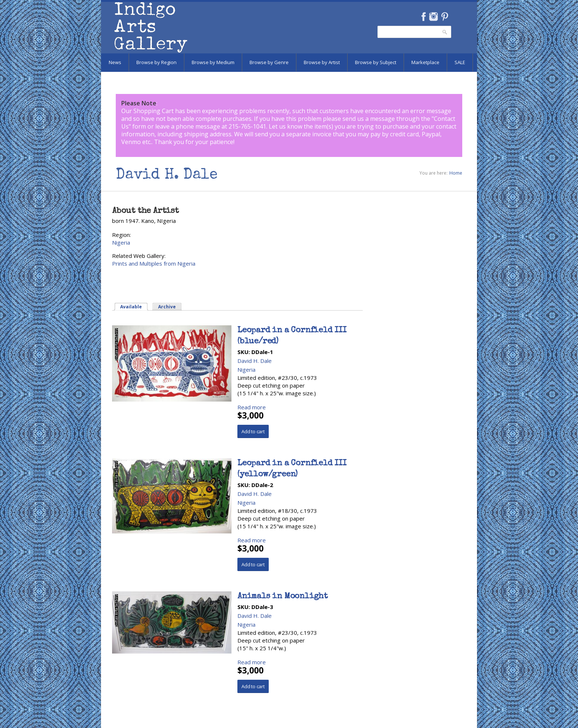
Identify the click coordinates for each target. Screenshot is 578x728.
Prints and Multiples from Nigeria (154, 263)
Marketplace (425, 62)
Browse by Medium (213, 62)
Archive (167, 307)
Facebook (423, 17)
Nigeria (121, 242)
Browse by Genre (269, 62)
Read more (252, 407)
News (115, 62)
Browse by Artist (322, 62)
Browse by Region (156, 62)
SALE (460, 62)
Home (456, 173)
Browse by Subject (376, 62)
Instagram (433, 17)
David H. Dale (255, 361)
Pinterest (445, 17)
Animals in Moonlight (283, 597)
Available (131, 307)
